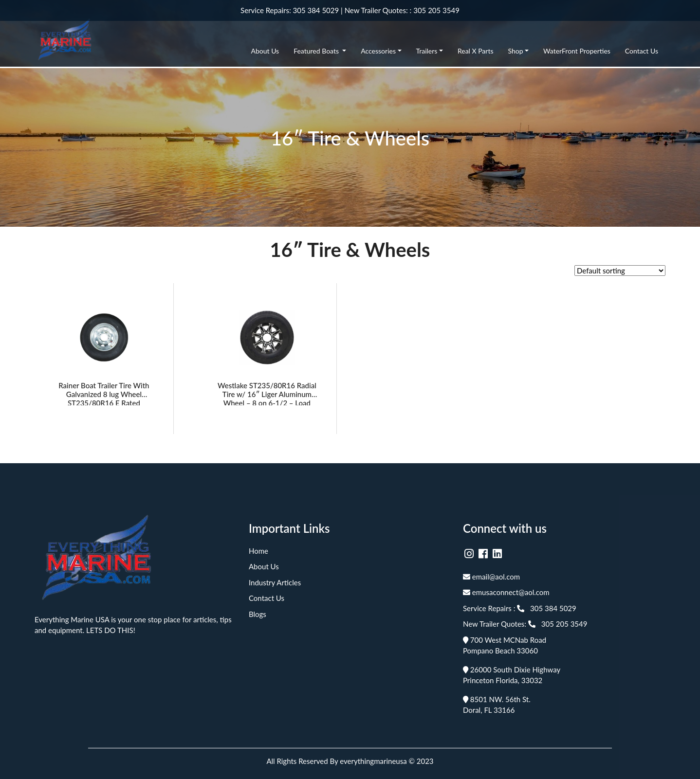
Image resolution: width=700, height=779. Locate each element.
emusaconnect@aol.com (506, 592)
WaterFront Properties (577, 51)
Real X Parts (476, 51)
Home (258, 551)
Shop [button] (515, 51)
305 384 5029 (316, 10)
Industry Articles (275, 582)
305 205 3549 (436, 10)
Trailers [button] (427, 51)
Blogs (258, 614)
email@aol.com (491, 577)
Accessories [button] (378, 51)
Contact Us (642, 51)
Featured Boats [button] (317, 51)
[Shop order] (620, 271)
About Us (265, 51)
